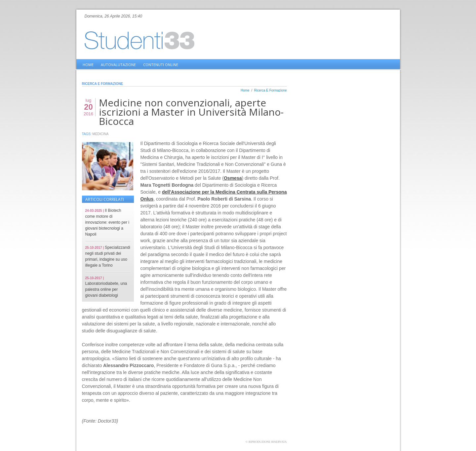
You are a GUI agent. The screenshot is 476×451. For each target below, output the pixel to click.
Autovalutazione (118, 65)
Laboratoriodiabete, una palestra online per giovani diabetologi (106, 289)
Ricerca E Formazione (271, 90)
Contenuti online (161, 65)
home (88, 65)
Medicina (101, 134)
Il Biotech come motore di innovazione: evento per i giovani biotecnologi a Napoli (107, 222)
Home (245, 90)
